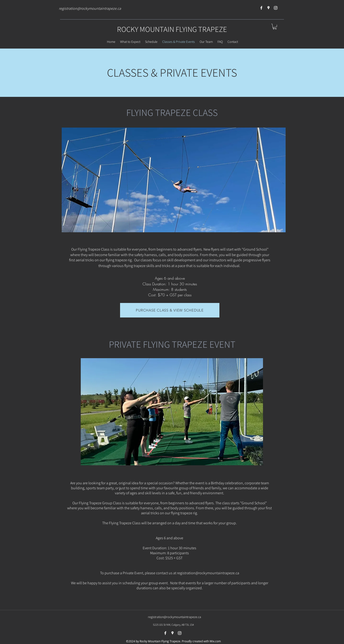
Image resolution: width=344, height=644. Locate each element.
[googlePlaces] (268, 8)
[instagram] (276, 8)
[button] (275, 27)
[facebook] (261, 8)
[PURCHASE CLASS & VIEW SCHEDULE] (170, 310)
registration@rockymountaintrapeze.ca (90, 8)
